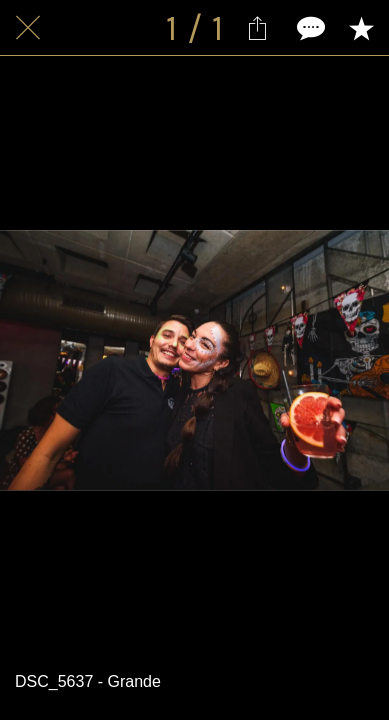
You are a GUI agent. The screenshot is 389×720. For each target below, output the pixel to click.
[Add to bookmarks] (361, 28)
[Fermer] (28, 28)
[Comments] (309, 28)
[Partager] (257, 28)
